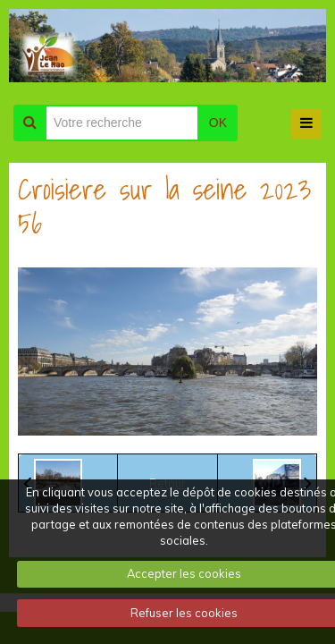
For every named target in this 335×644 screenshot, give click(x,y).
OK (218, 123)
